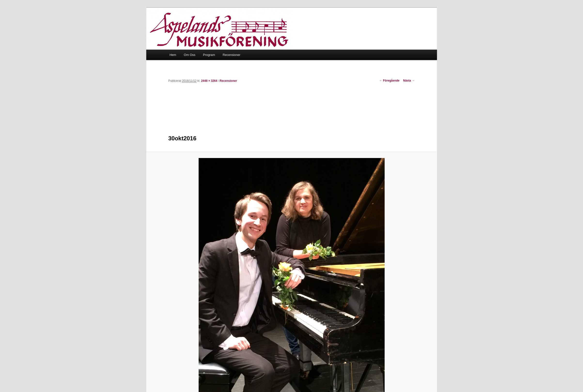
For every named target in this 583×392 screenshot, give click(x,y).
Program (209, 55)
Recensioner (231, 55)
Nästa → (409, 81)
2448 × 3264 (209, 81)
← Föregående (389, 81)
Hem (173, 55)
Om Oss (190, 55)
